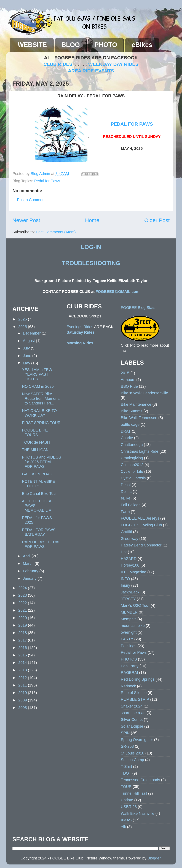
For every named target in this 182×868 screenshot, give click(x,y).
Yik (123, 827)
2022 (23, 603)
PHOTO (106, 45)
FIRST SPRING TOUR (41, 423)
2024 (23, 588)
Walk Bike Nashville (138, 813)
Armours (128, 380)
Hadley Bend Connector (141, 545)
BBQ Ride (129, 386)
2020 (23, 618)
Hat (124, 552)
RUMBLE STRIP (135, 699)
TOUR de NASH (36, 442)
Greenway (130, 539)
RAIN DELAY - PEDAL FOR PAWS (41, 544)
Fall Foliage (131, 505)
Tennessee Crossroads (140, 780)
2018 (23, 633)
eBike (126, 498)
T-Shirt (127, 766)
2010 (23, 693)
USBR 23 (129, 807)
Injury (126, 585)
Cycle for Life (132, 471)
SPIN (125, 733)
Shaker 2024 (132, 706)
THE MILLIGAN (35, 450)
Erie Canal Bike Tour (39, 494)
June (28, 356)
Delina (126, 492)
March (29, 563)
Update (127, 800)
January (30, 578)
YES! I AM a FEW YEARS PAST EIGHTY (37, 374)
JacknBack (130, 592)
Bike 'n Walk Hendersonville (144, 393)
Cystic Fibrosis (133, 478)
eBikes (142, 45)
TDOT (126, 773)
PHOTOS (129, 659)
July (27, 348)
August (29, 341)
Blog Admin (41, 174)
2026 (23, 319)
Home (92, 220)
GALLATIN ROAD (37, 474)
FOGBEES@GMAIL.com (118, 292)
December (32, 333)
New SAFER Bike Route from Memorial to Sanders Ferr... (41, 399)
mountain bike (133, 626)
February (31, 571)
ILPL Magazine (134, 572)
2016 (23, 648)
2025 (23, 327)
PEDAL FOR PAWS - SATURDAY (40, 532)
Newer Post (26, 220)
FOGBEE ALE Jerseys (140, 518)
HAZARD (129, 559)
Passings (129, 646)
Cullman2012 (132, 465)
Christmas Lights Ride (140, 451)
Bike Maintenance (136, 404)
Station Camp (133, 760)
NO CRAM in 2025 (38, 386)
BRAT (126, 431)
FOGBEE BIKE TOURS (35, 432)
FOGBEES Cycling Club (141, 525)
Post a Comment (31, 200)
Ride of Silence (134, 693)
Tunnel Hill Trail (134, 793)
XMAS (126, 820)
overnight (129, 632)
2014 (23, 663)
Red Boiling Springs (138, 679)
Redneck (128, 686)
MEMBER (129, 612)
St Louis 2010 (133, 753)
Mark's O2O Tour (135, 605)
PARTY (127, 639)
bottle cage (130, 424)
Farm (125, 512)
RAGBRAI (129, 673)
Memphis (129, 619)
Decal (126, 485)
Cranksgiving (132, 458)
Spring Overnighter (137, 740)
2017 (23, 640)
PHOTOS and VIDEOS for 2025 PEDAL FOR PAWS (41, 462)
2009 (23, 700)
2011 (23, 685)
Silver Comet (132, 720)
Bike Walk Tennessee (139, 418)
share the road (133, 713)
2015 (23, 655)
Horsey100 (130, 565)
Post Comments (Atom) (56, 232)
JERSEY (128, 599)
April (27, 556)
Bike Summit (132, 411)
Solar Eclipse (132, 726)
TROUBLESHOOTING (91, 263)
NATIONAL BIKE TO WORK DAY (39, 413)
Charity (127, 438)
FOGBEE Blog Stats (138, 308)
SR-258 (127, 746)
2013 (23, 670)
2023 (23, 595)
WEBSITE (32, 45)
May (27, 363)
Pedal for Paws (47, 181)
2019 (23, 625)
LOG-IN (91, 247)
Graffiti (126, 532)
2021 (23, 610)
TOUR (126, 787)
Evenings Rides (80, 327)
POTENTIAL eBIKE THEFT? (38, 484)
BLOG (71, 45)
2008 (23, 708)
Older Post (157, 220)
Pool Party (130, 666)
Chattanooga (132, 445)
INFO (125, 579)
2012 (23, 678)
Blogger (154, 858)
